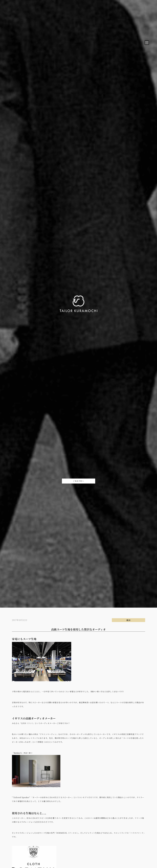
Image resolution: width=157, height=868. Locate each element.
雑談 (128, 620)
